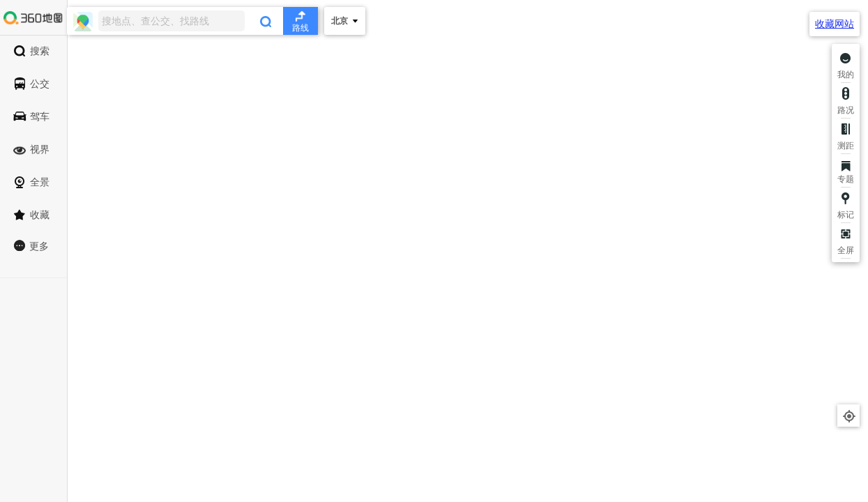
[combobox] (192, 21)
